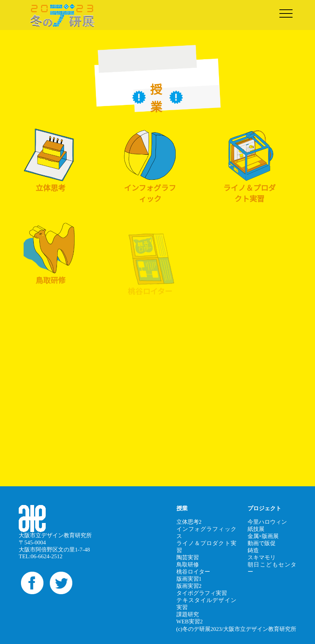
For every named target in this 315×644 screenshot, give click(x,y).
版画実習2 (189, 586)
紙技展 (256, 529)
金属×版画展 (263, 536)
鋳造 (253, 550)
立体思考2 (189, 522)
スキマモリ (262, 557)
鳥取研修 (188, 565)
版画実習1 (189, 579)
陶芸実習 (188, 557)
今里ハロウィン (267, 522)
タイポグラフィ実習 (202, 593)
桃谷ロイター (193, 572)
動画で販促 (262, 543)
